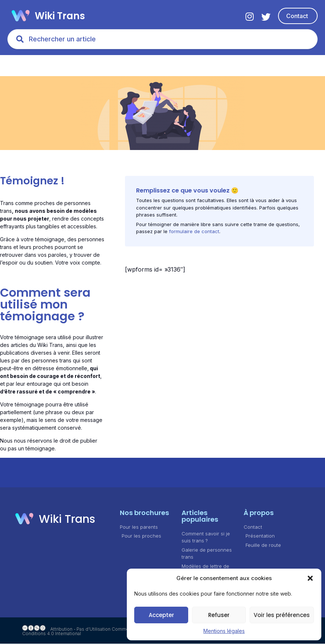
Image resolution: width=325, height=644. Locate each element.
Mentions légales (224, 631)
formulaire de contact (194, 232)
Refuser (219, 615)
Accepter (161, 615)
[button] (310, 578)
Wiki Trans (60, 16)
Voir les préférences (282, 615)
